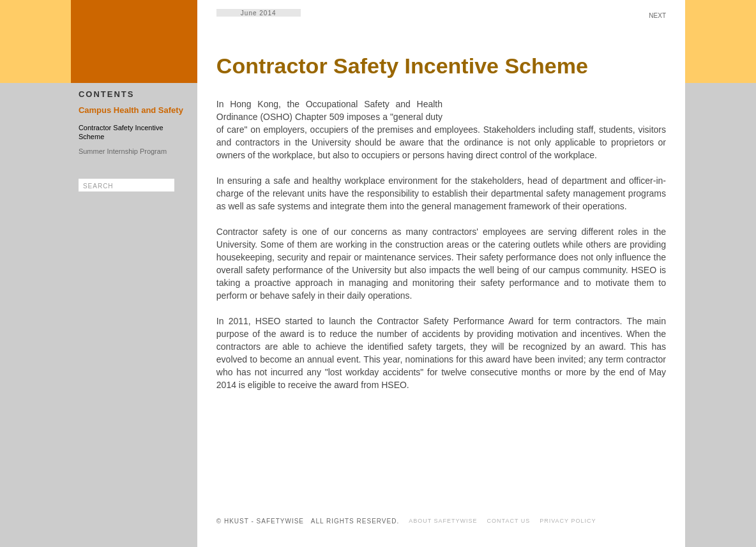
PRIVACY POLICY (568, 521)
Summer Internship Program (123, 151)
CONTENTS (107, 94)
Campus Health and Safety (131, 110)
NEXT (657, 16)
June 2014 (259, 13)
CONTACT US (509, 521)
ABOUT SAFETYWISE (443, 521)
